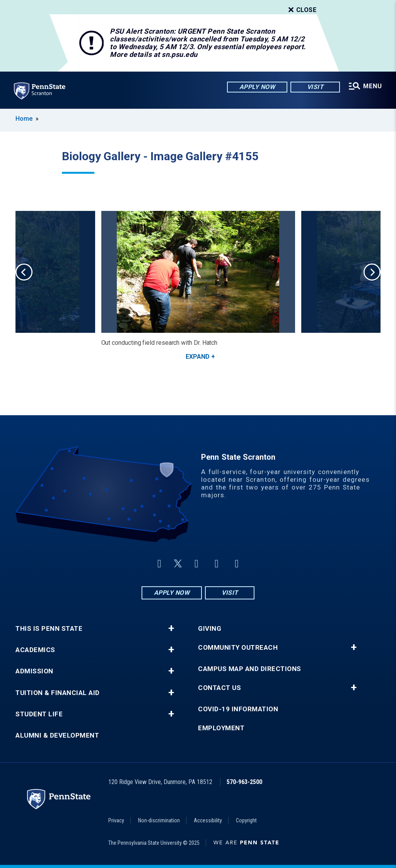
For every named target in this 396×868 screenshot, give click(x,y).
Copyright (246, 820)
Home (24, 119)
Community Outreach (238, 648)
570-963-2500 (244, 782)
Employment (221, 728)
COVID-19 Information (238, 709)
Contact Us (219, 688)
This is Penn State (49, 629)
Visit (315, 87)
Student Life (39, 714)
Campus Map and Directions (250, 669)
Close (302, 10)
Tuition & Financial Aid (58, 693)
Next (372, 272)
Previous (24, 272)
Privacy (116, 820)
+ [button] (171, 628)
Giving (210, 629)
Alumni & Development (57, 735)
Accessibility (208, 820)
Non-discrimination (159, 820)
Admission (34, 671)
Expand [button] (198, 357)
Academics (35, 650)
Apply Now (257, 87)
